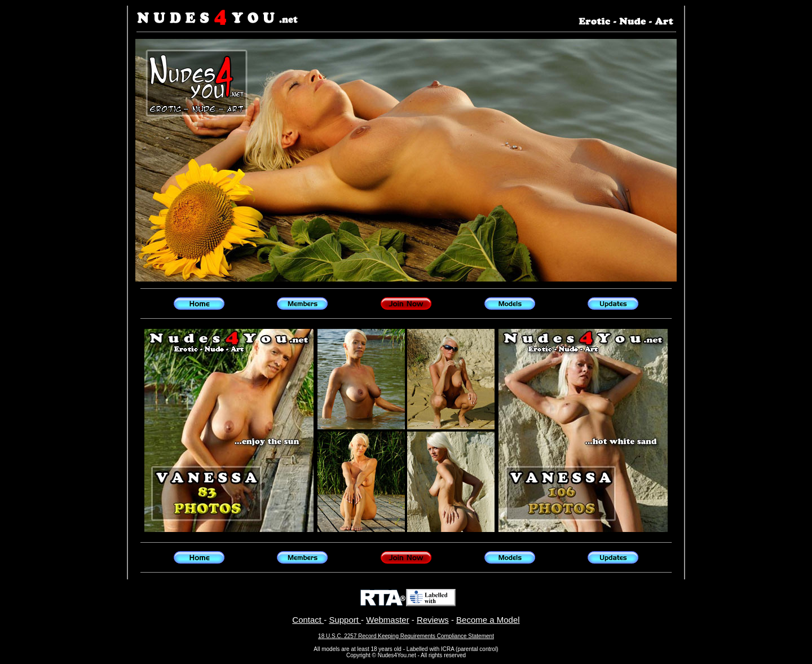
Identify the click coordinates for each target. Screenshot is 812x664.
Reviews (433, 620)
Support (345, 620)
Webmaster (387, 620)
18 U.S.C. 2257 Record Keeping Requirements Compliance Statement (406, 636)
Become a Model (488, 620)
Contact (308, 620)
